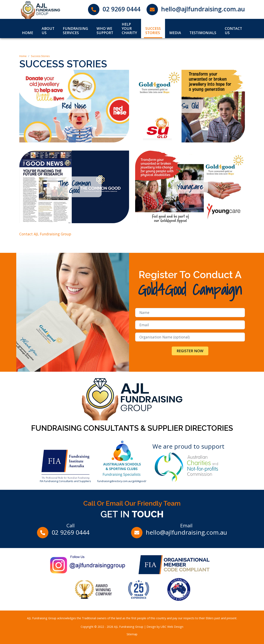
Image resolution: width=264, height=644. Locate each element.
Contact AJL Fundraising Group (45, 234)
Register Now (190, 351)
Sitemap (132, 634)
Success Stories (40, 56)
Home (23, 56)
